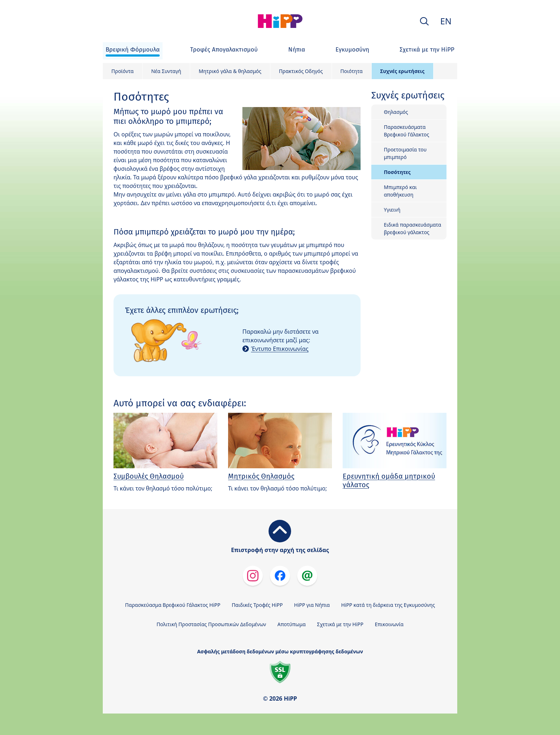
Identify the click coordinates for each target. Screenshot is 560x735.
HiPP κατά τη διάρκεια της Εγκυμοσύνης (388, 605)
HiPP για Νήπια (312, 605)
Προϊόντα (122, 71)
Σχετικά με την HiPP (340, 624)
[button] (424, 21)
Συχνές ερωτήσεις (402, 71)
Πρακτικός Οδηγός (301, 71)
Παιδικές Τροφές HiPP (257, 605)
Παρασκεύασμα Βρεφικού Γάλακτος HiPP (173, 605)
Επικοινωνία (389, 624)
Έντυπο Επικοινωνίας (280, 349)
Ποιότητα (352, 71)
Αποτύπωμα (292, 624)
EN (446, 21)
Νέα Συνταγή (166, 71)
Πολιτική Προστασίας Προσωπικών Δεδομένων (211, 624)
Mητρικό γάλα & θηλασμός (230, 71)
